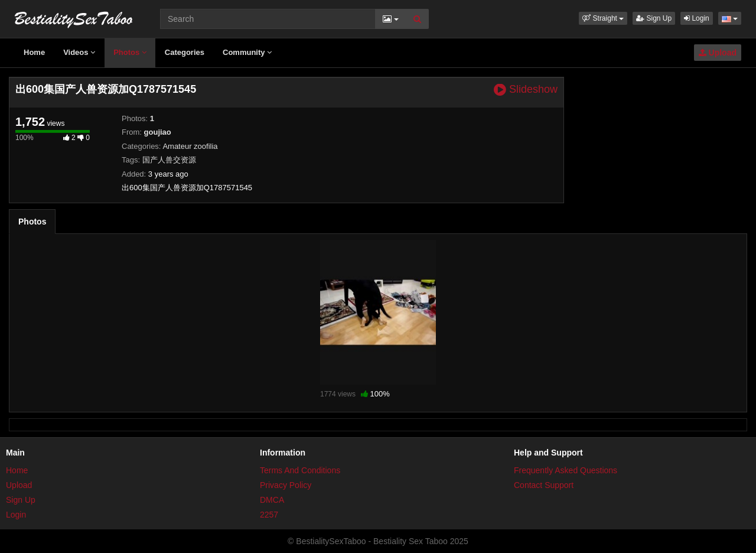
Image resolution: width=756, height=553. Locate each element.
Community (247, 52)
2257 (269, 515)
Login (697, 18)
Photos (130, 52)
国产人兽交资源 (169, 160)
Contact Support (544, 485)
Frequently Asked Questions (566, 470)
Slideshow (526, 90)
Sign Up (654, 18)
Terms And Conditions (300, 470)
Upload (718, 53)
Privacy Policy (286, 485)
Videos (79, 52)
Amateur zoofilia (190, 146)
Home (34, 52)
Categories (185, 52)
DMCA (272, 500)
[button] (603, 18)
